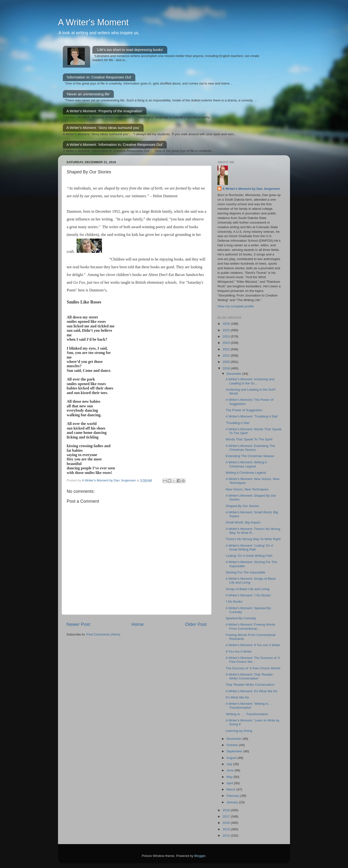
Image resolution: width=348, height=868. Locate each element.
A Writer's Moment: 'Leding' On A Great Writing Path (249, 547)
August (232, 758)
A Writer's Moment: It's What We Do (252, 691)
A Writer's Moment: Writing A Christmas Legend (246, 464)
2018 (227, 810)
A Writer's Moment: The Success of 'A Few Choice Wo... (253, 660)
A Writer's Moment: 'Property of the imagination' (105, 111)
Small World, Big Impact (243, 522)
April (230, 783)
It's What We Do (237, 697)
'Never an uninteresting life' (88, 94)
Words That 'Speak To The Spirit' (249, 439)
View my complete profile (236, 306)
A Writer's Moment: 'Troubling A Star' (252, 416)
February (233, 796)
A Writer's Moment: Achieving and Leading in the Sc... (250, 381)
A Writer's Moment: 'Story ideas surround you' (103, 128)
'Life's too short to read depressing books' (130, 50)
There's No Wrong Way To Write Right (253, 539)
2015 (227, 829)
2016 (227, 823)
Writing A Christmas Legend (246, 473)
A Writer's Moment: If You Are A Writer (253, 645)
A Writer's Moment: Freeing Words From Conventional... (250, 626)
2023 (227, 343)
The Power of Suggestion (244, 410)
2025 (227, 330)
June (230, 770)
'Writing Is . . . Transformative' (247, 714)
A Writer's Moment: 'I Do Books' (248, 595)
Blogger (200, 856)
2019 (227, 368)
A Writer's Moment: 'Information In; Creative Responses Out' (115, 145)
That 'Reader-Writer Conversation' (250, 685)
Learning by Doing (239, 731)
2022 (227, 349)
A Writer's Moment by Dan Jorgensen (251, 189)
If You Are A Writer (239, 652)
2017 (227, 816)
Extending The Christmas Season (250, 456)
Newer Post (78, 624)
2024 (227, 336)
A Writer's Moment (93, 22)
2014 (227, 836)
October (233, 745)
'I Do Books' (234, 602)
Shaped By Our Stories (242, 506)
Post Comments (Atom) (103, 634)
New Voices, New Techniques (247, 489)
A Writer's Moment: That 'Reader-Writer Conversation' (250, 676)
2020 (227, 362)
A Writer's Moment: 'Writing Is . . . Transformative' (250, 706)
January (233, 802)
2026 (227, 324)
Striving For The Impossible (246, 572)
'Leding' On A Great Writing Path (249, 556)
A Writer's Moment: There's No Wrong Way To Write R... (253, 531)
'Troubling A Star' (238, 423)
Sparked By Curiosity (241, 618)
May (230, 777)
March (231, 789)
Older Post (196, 624)
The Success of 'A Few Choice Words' (253, 668)
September (235, 751)
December (234, 374)
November (234, 739)
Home (138, 624)
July (230, 764)
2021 (227, 356)
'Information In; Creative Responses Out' (99, 77)
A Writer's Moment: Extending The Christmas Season (250, 448)
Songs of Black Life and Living (248, 589)
